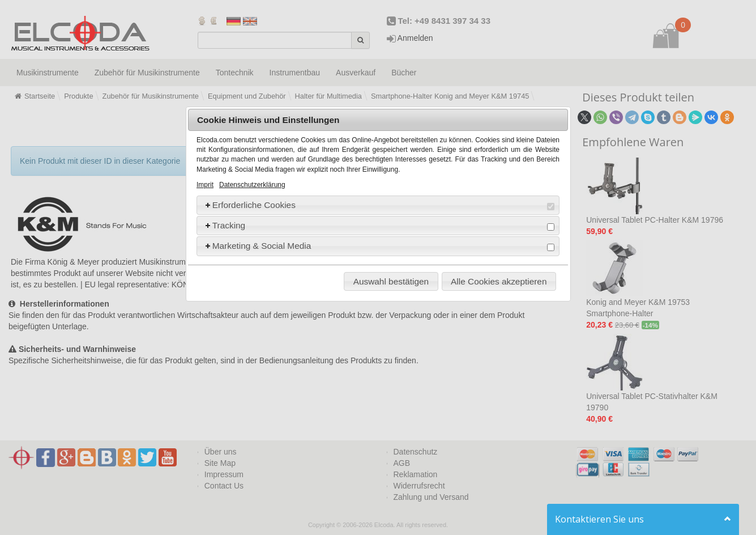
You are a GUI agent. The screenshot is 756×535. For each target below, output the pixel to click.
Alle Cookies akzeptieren (499, 281)
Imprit (205, 185)
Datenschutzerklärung (252, 185)
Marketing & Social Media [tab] (379, 246)
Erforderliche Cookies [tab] (379, 205)
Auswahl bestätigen (391, 281)
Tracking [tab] (379, 226)
